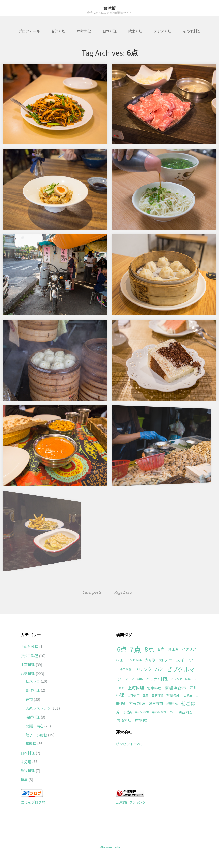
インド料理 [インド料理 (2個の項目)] (134, 660)
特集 (24, 780)
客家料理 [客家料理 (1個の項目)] (157, 695)
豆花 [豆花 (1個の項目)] (172, 712)
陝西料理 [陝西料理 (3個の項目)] (185, 712)
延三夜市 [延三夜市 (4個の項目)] (156, 703)
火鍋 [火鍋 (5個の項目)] (128, 712)
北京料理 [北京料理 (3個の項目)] (154, 688)
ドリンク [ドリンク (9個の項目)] (143, 669)
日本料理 (110, 31)
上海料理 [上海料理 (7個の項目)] (136, 688)
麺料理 (31, 744)
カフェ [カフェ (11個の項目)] (166, 660)
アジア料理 (163, 31)
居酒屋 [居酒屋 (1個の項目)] (188, 695)
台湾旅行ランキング (131, 802)
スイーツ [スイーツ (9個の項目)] (184, 660)
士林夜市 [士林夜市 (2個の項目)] (133, 695)
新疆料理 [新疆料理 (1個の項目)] (172, 703)
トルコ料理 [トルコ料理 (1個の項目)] (124, 669)
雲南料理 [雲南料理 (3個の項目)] (124, 720)
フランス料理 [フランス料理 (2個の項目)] (134, 679)
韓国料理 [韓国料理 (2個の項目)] (141, 720)
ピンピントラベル (130, 744)
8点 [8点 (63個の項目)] (150, 649)
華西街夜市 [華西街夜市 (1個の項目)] (159, 712)
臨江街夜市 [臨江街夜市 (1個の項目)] (142, 712)
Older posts (92, 592)
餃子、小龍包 (36, 735)
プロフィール (29, 31)
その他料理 (192, 31)
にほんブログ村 (33, 802)
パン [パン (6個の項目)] (159, 669)
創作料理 (33, 690)
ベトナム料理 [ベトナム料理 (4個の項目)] (157, 679)
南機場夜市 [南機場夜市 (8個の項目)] (175, 688)
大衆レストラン (38, 708)
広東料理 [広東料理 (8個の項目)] (137, 703)
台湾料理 (58, 31)
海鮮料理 (33, 717)
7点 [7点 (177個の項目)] (136, 649)
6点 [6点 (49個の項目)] (122, 649)
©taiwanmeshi (110, 847)
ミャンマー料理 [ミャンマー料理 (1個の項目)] (181, 679)
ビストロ (33, 681)
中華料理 (84, 31)
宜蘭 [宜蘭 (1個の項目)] (146, 695)
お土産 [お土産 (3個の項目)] (174, 649)
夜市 (29, 699)
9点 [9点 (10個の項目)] (161, 649)
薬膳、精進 (35, 726)
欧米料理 (135, 31)
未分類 (26, 762)
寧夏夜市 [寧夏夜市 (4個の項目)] (173, 695)
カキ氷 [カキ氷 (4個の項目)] (150, 660)
